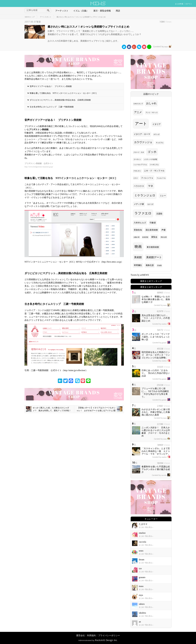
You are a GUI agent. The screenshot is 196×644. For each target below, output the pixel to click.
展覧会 (154, 237)
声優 (163, 230)
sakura (142, 604)
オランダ (157, 134)
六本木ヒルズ (140, 223)
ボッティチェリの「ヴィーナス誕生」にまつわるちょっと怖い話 (156, 337)
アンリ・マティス (152, 113)
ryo (140, 568)
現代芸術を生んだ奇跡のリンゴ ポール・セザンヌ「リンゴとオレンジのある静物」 (156, 355)
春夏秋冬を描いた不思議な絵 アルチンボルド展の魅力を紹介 (157, 469)
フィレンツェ (147, 178)
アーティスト (62, 11)
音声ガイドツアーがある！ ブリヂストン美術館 (51, 86)
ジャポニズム (154, 165)
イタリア (157, 124)
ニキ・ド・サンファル (154, 171)
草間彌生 (138, 265)
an (140, 622)
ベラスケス (139, 186)
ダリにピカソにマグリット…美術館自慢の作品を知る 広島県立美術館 (60, 100)
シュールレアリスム (140, 165)
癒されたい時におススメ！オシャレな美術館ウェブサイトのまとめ (81, 17)
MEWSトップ (30, 17)
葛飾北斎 (150, 265)
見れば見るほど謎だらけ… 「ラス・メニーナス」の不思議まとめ (156, 318)
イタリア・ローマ (142, 134)
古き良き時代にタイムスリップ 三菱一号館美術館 (52, 107)
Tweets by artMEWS (140, 275)
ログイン (189, 4)
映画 (138, 247)
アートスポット (46, 17)
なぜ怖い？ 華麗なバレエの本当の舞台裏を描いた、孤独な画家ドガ (156, 299)
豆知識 (159, 265)
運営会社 (80, 635)
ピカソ (136, 178)
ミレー (163, 196)
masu (162, 305)
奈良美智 (145, 237)
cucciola (161, 475)
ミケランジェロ (145, 195)
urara (162, 439)
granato (161, 343)
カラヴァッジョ (143, 142)
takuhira (142, 613)
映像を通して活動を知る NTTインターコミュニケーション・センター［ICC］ (64, 93)
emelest (161, 324)
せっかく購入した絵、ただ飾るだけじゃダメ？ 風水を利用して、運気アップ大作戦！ (48, 409)
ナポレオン (137, 171)
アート (141, 124)
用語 (118, 11)
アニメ (138, 112)
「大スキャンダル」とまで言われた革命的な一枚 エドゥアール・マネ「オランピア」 (156, 451)
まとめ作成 (179, 4)
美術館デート (154, 257)
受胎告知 (138, 230)
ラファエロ (143, 213)
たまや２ (143, 524)
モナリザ (150, 204)
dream (142, 560)
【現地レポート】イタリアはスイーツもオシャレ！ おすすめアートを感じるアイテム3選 (99, 409)
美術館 (138, 257)
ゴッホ (152, 152)
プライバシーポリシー (109, 635)
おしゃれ (151, 103)
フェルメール (161, 178)
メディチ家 (139, 204)
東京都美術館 (153, 247)
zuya (162, 47)
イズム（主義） (81, 11)
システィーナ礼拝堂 (150, 159)
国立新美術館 (152, 230)
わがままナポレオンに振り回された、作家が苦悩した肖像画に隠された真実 (156, 412)
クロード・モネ (139, 152)
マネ (151, 186)
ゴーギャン (137, 159)
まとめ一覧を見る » (146, 527)
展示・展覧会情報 (102, 11)
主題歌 (159, 214)
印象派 (153, 223)
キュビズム (160, 143)
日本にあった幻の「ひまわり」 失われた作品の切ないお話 (156, 373)
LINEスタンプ (138, 104)
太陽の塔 (137, 237)
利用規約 (91, 635)
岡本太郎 (164, 237)
